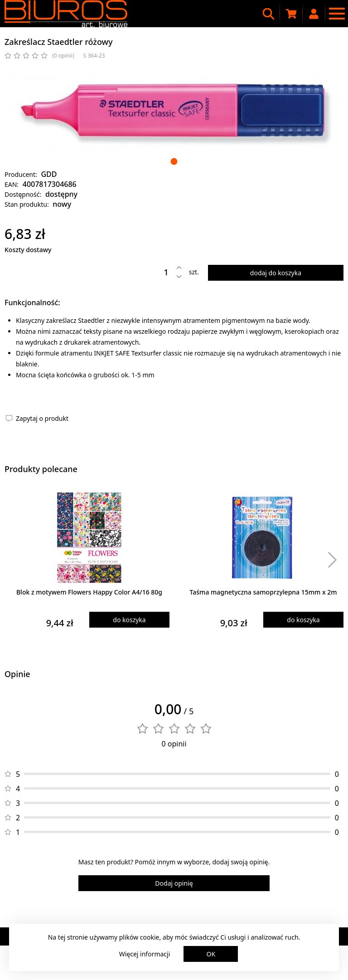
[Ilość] (159, 272)
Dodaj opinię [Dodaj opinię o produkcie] (174, 883)
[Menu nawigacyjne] (337, 14)
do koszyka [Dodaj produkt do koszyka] (129, 620)
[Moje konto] (314, 14)
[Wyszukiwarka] (269, 14)
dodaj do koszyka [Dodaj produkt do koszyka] (276, 273)
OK (211, 954)
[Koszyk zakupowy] (291, 14)
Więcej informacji (145, 954)
